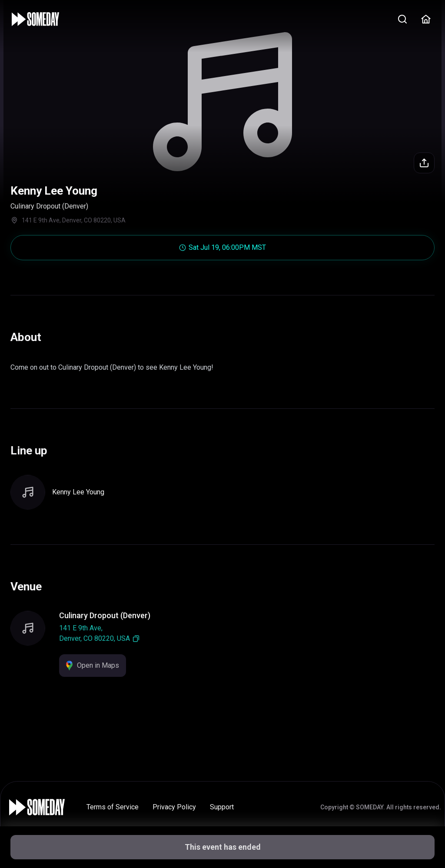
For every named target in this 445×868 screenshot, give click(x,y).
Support (222, 807)
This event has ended (223, 847)
